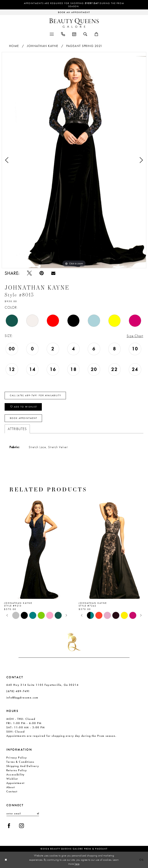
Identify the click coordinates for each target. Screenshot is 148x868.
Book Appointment (24, 418)
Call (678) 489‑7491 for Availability (35, 395)
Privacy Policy (17, 758)
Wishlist (12, 779)
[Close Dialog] (6, 860)
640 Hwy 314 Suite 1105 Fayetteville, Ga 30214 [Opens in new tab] (42, 685)
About (11, 787)
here (77, 864)
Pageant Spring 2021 (84, 46)
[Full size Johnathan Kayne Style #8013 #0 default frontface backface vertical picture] (74, 160)
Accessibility (16, 774)
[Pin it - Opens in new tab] (42, 273)
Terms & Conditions (20, 762)
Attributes (17, 429)
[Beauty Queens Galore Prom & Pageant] (74, 23)
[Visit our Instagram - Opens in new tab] (21, 826)
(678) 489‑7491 (18, 691)
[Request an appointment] (74, 12)
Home (14, 46)
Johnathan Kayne (43, 46)
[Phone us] (63, 34)
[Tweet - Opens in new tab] (29, 273)
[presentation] (37, 548)
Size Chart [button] (135, 336)
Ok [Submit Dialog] (142, 860)
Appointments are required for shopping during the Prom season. (74, 5)
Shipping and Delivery (23, 766)
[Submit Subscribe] (38, 814)
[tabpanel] (74, 160)
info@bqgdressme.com (22, 698)
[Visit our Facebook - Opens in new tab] (9, 826)
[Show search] (85, 34)
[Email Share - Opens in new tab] (53, 273)
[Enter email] (23, 814)
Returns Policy (17, 770)
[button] (52, 34)
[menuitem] (52, 34)
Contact (12, 791)
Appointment (15, 783)
